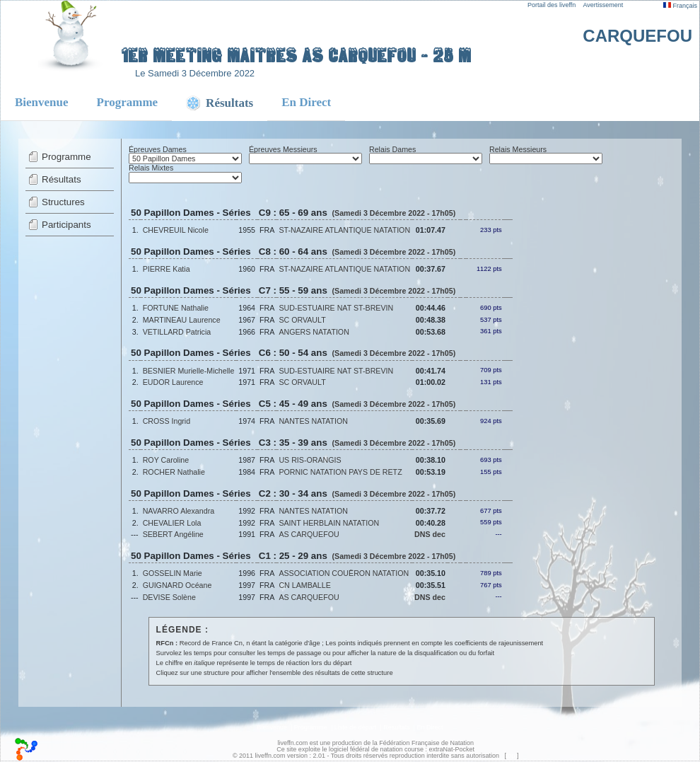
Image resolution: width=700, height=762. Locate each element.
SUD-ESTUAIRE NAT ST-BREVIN (336, 308)
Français (680, 6)
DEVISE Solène (169, 597)
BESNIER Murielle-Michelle (189, 371)
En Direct (306, 102)
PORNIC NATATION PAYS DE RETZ (340, 472)
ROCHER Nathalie (174, 472)
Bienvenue (42, 102)
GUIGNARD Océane (177, 585)
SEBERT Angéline (173, 534)
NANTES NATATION (313, 421)
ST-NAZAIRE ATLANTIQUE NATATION (344, 230)
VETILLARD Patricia (177, 332)
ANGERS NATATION (314, 332)
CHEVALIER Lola (172, 523)
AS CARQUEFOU (309, 534)
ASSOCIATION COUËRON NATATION (344, 573)
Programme (128, 102)
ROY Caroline (166, 460)
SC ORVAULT (302, 320)
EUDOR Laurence (173, 382)
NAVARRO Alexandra (179, 511)
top (511, 756)
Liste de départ (356, 727)
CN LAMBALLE (304, 585)
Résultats (62, 179)
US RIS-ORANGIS (310, 460)
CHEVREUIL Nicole (176, 230)
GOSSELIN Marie (173, 573)
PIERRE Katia (167, 269)
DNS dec (430, 534)
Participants (66, 225)
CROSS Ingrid (167, 421)
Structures (63, 202)
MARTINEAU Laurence (182, 320)
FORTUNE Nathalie (176, 308)
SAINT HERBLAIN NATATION (329, 523)
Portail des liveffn (552, 5)
